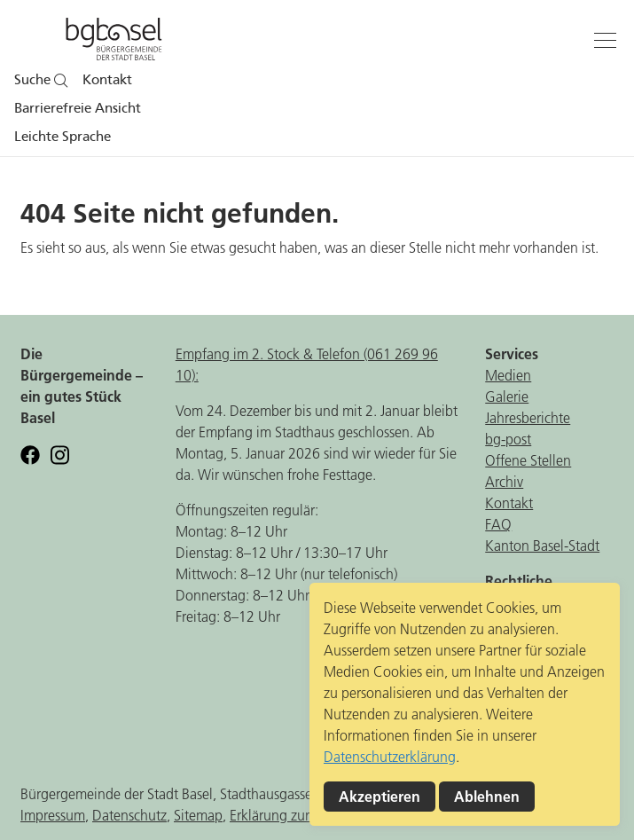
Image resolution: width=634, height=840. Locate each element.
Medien (508, 375)
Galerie (507, 396)
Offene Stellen (528, 460)
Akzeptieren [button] (380, 797)
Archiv (504, 482)
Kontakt (107, 80)
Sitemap (198, 815)
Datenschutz (129, 815)
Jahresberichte (528, 418)
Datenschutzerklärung (390, 757)
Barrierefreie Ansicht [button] (78, 108)
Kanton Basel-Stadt (542, 546)
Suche (41, 80)
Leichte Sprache (63, 137)
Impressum (53, 815)
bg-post (508, 439)
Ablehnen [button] (487, 797)
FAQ (498, 524)
